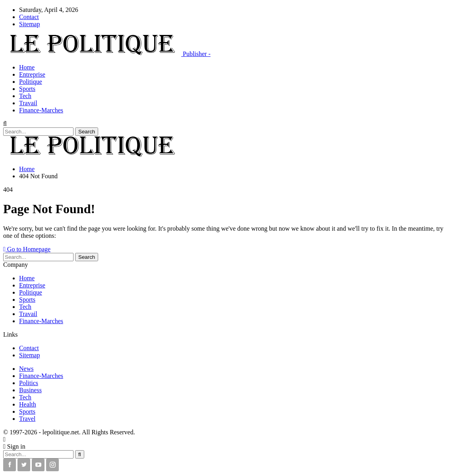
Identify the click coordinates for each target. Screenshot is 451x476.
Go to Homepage (27, 249)
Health (28, 404)
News (26, 369)
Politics (29, 383)
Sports (27, 89)
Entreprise (32, 74)
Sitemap (29, 24)
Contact (29, 17)
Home (27, 67)
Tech (25, 96)
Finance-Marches (41, 110)
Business (30, 390)
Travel (27, 419)
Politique (31, 82)
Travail (28, 103)
